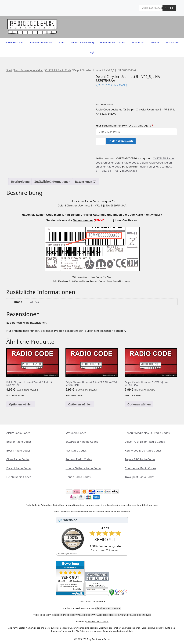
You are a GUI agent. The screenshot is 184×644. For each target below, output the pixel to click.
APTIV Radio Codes (18, 433)
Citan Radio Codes (18, 459)
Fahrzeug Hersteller (41, 42)
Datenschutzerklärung (113, 42)
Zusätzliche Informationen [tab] (52, 182)
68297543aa (129, 171)
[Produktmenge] (100, 142)
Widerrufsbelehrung (82, 42)
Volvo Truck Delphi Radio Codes (145, 442)
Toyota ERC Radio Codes (140, 459)
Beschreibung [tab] (20, 182)
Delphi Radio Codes (19, 477)
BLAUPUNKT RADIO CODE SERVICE (134, 615)
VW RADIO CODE (84, 615)
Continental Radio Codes (140, 468)
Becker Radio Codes (19, 442)
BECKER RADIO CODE (65, 615)
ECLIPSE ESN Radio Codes (82, 442)
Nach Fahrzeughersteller (29, 70)
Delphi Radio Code (151, 163)
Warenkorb (172, 42)
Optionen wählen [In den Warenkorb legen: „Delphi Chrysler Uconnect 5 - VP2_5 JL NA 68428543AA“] (139, 404)
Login (92, 52)
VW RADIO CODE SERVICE (105, 615)
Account (155, 42)
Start (9, 70)
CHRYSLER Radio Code (58, 70)
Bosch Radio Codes (18, 450)
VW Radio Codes (76, 433)
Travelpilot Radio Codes (140, 477)
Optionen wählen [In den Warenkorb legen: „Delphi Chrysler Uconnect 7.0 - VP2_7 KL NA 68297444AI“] (21, 404)
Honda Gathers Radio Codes (83, 468)
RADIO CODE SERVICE (43, 615)
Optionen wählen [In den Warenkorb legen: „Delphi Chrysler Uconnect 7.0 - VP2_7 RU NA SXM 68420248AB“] (80, 404)
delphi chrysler (149, 166)
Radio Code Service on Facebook (79, 608)
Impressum (138, 42)
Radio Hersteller (14, 42)
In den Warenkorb (121, 141)
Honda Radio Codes (78, 477)
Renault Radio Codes (79, 459)
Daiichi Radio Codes (19, 468)
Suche (169, 8)
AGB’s (61, 42)
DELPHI (35, 302)
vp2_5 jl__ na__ (111, 171)
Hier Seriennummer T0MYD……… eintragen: (125, 125)
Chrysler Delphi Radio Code (121, 163)
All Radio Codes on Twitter (108, 608)
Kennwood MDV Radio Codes (143, 450)
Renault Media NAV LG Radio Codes (147, 433)
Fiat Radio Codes (76, 450)
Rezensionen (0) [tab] (86, 182)
